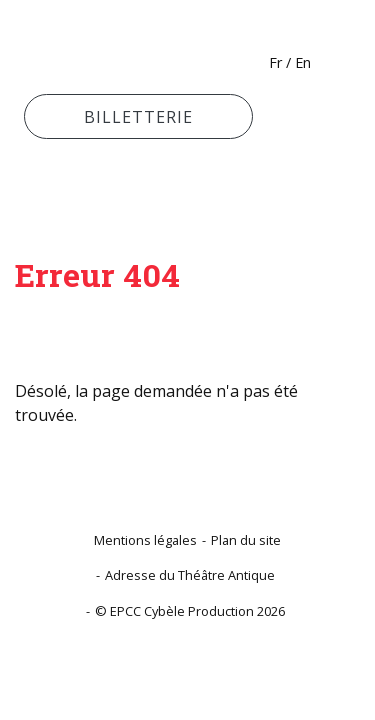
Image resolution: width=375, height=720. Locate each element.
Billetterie (138, 117)
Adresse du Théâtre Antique (190, 575)
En (303, 62)
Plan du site (246, 540)
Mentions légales (145, 540)
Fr (275, 62)
